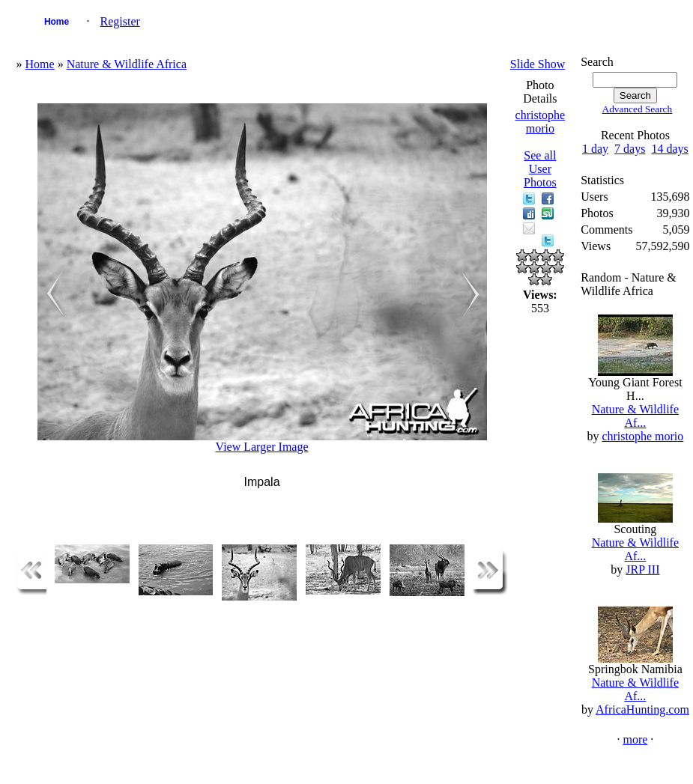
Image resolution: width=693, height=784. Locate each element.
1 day (595, 149)
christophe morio (541, 122)
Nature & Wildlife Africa (127, 64)
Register (120, 21)
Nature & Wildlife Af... (635, 416)
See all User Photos (540, 169)
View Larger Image (262, 447)
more (635, 739)
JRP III (642, 569)
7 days (630, 149)
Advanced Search (638, 109)
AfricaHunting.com (642, 709)
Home (57, 22)
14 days (669, 149)
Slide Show (538, 64)
